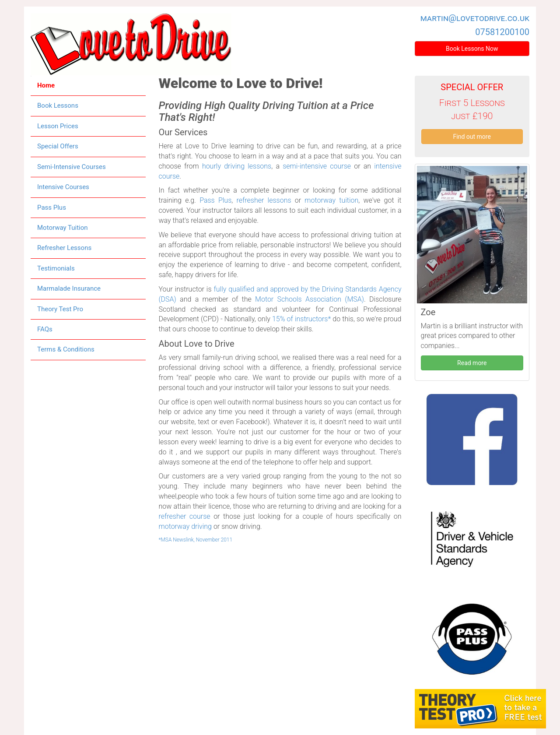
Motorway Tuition (63, 228)
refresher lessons (264, 200)
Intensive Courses (63, 187)
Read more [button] (472, 363)
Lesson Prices (58, 126)
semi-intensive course (317, 166)
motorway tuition (331, 200)
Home (46, 85)
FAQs (45, 329)
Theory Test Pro (60, 309)
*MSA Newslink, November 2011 (196, 540)
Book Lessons (58, 106)
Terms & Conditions (66, 349)
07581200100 (502, 32)
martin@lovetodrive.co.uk (475, 18)
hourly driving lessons (237, 166)
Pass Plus (52, 207)
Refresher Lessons (64, 248)
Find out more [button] (472, 137)
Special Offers (58, 146)
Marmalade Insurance (69, 288)
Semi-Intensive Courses (72, 167)
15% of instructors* (301, 319)
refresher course (185, 516)
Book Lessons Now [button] (472, 49)
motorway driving (185, 526)
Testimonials (56, 268)
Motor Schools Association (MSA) (310, 299)
